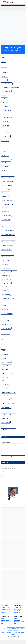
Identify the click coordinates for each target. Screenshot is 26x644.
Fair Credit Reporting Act (9, 392)
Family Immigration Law (8, 415)
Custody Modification (7, 257)
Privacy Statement (19, 622)
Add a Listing (5, 613)
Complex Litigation (7, 185)
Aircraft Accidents (7, 84)
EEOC (3, 351)
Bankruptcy (5, 106)
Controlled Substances (8, 230)
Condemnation (6, 189)
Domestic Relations (7, 309)
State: (2, 451)
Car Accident (5, 140)
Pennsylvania (10, 629)
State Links (4, 623)
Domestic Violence (7, 313)
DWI (3, 343)
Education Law (6, 347)
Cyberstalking (6, 261)
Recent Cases (17, 609)
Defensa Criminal (6, 279)
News (2, 618)
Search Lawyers (5, 609)
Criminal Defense (6, 249)
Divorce (4, 302)
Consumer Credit (6, 212)
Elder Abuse (5, 355)
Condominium (6, 193)
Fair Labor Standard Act (8, 403)
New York (18, 627)
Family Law (5, 418)
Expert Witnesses (6, 622)
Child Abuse (5, 155)
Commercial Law (6, 174)
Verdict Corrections (7, 633)
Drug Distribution (6, 324)
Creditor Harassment (7, 245)
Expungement (5, 388)
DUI (3, 340)
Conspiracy (5, 197)
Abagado (4, 65)
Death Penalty (6, 264)
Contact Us (17, 620)
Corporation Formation (8, 242)
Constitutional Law (7, 200)
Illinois (4, 629)
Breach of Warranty (7, 118)
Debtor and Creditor (7, 268)
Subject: (3, 440)
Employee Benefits (7, 366)
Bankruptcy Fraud (7, 110)
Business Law (5, 125)
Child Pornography (7, 159)
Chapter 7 (4, 151)
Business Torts (6, 136)
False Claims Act (6, 407)
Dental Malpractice (7, 287)
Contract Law (5, 227)
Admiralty (4, 76)
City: (2, 445)
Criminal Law (5, 253)
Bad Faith (4, 99)
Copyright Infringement (8, 234)
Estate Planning (6, 385)
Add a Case (17, 613)
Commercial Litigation (8, 178)
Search (13, 457)
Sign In (16, 623)
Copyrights (5, 238)
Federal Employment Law (9, 430)
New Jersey (15, 630)
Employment (5, 370)
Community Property (7, 182)
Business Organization (8, 133)
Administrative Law (7, 72)
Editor (13, 634)
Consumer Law (6, 219)
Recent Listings (5, 611)
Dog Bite (4, 306)
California (9, 627)
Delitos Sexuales (6, 283)
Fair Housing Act (6, 400)
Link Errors (15, 633)
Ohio (14, 629)
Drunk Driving (6, 336)
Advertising (21, 633)
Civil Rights (5, 167)
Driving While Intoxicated (9, 321)
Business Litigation (7, 129)
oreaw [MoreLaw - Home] (8, 2)
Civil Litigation (6, 163)
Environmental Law (7, 373)
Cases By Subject (19, 611)
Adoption (4, 80)
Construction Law (7, 208)
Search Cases (18, 608)
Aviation (4, 95)
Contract (4, 223)
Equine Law (5, 377)
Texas (14, 627)
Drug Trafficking (6, 332)
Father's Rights (6, 422)
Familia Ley (5, 411)
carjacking (5, 148)
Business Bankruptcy (7, 121)
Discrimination (6, 294)
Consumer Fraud (6, 215)
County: (3, 471)
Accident (4, 69)
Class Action (5, 170)
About (15, 618)
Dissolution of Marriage (8, 298)
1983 (3, 57)
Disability (4, 291)
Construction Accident (8, 204)
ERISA (3, 381)
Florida (23, 627)
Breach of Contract (7, 114)
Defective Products (7, 276)
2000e (3, 61)
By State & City (5, 608)
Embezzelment (6, 358)
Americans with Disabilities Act (10, 88)
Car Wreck (5, 144)
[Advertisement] (13, 27)
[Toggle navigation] (22, 2)
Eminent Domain (6, 362)
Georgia (18, 629)
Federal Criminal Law (8, 426)
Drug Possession (6, 328)
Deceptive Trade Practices (9, 272)
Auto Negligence (6, 91)
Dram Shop (5, 317)
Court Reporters (5, 620)
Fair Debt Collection (7, 396)
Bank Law (4, 103)
